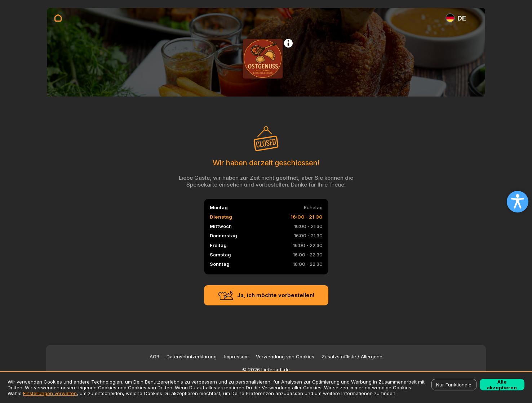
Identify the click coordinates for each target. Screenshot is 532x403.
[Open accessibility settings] (518, 202)
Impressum (236, 357)
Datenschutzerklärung (192, 357)
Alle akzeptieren (502, 385)
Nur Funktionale (454, 385)
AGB (154, 357)
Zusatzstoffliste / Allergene (352, 357)
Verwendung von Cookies (285, 357)
